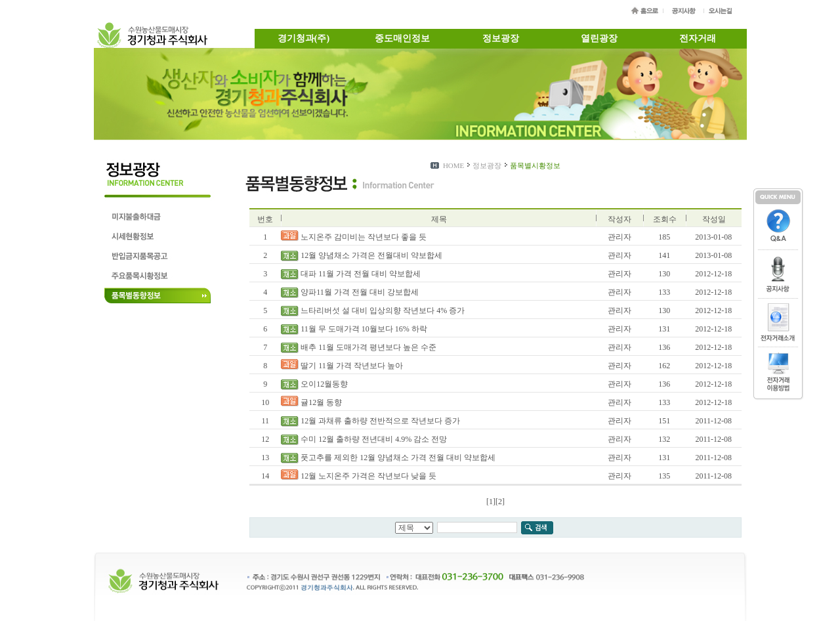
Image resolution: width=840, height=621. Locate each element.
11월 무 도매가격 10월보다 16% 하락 (354, 329)
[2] (500, 502)
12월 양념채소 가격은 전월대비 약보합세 (362, 255)
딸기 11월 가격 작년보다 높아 (342, 366)
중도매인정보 (402, 38)
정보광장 (501, 38)
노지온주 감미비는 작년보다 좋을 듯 (354, 237)
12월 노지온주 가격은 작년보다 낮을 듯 (359, 476)
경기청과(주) (304, 38)
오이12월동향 (314, 384)
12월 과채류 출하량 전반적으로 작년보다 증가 (370, 421)
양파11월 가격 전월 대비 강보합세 (350, 292)
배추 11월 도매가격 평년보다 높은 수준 (359, 347)
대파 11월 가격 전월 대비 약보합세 (351, 274)
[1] (491, 502)
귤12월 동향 (311, 402)
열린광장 (599, 38)
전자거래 (698, 38)
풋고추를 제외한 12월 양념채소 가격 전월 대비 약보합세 (388, 458)
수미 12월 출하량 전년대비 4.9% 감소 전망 (364, 439)
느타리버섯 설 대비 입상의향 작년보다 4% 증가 (373, 310)
